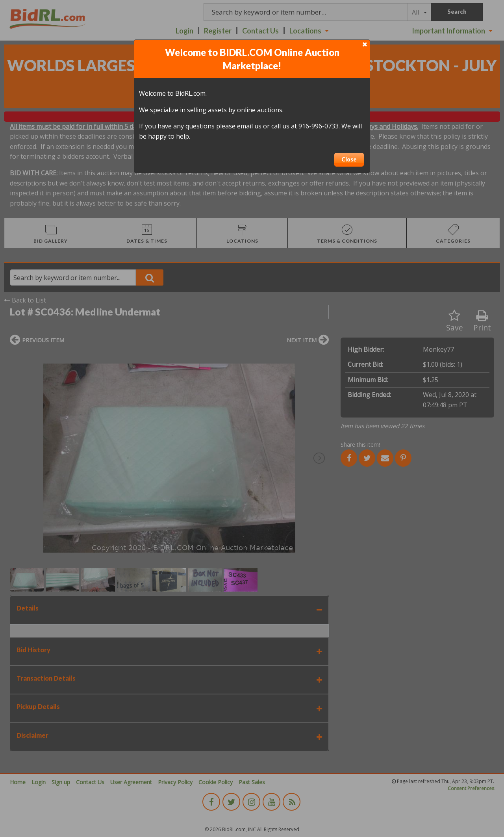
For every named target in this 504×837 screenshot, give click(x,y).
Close (349, 159)
